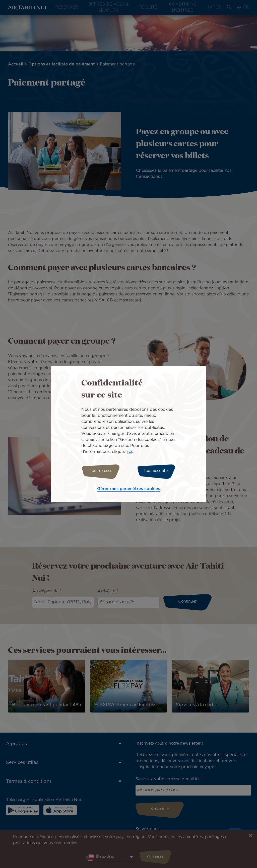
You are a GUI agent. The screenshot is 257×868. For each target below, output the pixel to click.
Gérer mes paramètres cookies (129, 490)
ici (130, 451)
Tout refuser (99, 471)
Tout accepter (158, 471)
